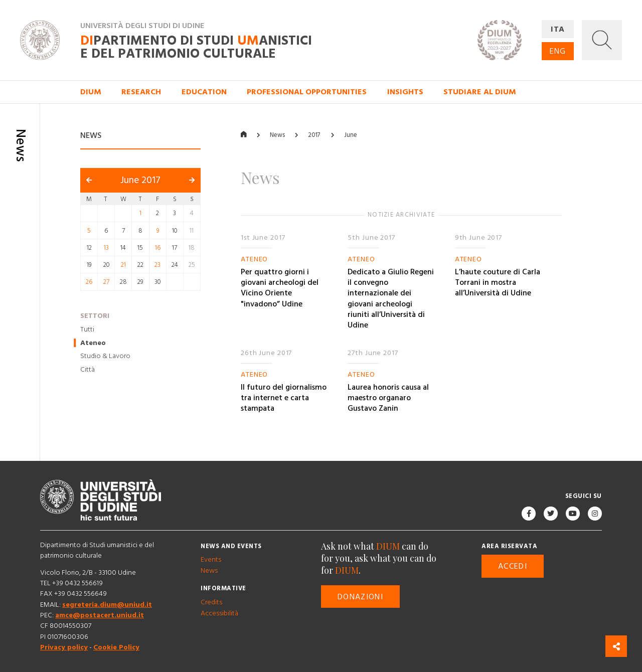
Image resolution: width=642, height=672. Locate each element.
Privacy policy (64, 647)
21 (123, 265)
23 (157, 265)
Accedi (513, 566)
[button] (602, 40)
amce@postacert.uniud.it (100, 615)
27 (106, 282)
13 (106, 248)
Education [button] (204, 92)
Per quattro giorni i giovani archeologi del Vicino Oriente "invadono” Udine (280, 288)
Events (211, 560)
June (351, 135)
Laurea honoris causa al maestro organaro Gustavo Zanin (388, 398)
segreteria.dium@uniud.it (107, 605)
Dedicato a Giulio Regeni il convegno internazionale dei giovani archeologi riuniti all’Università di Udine (391, 299)
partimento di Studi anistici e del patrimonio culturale (196, 47)
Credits (211, 603)
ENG (558, 51)
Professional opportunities (307, 92)
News (277, 135)
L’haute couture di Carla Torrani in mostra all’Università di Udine (498, 283)
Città (88, 370)
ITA (558, 29)
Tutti (87, 329)
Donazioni (360, 597)
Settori (95, 316)
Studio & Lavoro (105, 357)
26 (89, 282)
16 (158, 248)
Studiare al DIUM (480, 92)
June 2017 (140, 181)
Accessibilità (219, 613)
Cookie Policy (116, 647)
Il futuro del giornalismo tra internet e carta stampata (284, 398)
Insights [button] (405, 92)
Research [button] (141, 92)
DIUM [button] (91, 92)
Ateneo (93, 343)
